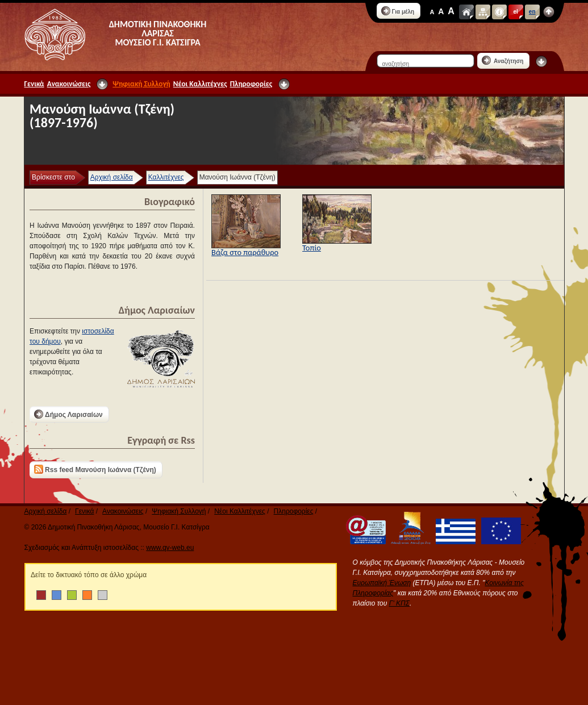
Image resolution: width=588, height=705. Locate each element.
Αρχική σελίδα (112, 177)
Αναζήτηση (503, 60)
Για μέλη (398, 11)
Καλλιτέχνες (166, 177)
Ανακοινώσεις (69, 84)
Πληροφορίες (251, 84)
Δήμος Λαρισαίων (68, 414)
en (532, 12)
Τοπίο (312, 248)
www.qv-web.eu (170, 548)
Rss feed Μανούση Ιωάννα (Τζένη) (95, 469)
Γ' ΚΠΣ (399, 603)
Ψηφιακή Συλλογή (141, 84)
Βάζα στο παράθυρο (245, 252)
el (516, 12)
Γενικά (34, 84)
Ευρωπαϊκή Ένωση (382, 583)
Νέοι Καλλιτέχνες (200, 84)
